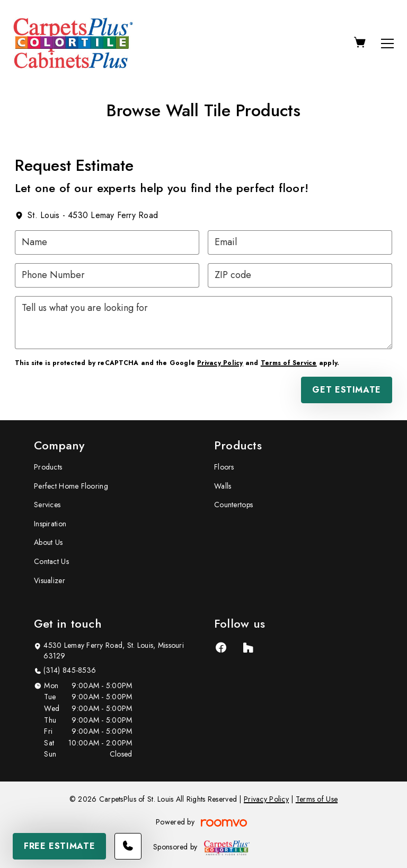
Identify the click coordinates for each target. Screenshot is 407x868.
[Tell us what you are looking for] (203, 323)
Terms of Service (289, 363)
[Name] (107, 242)
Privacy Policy (220, 363)
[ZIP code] (300, 275)
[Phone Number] (107, 275)
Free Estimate (59, 846)
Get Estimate (347, 390)
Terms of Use (317, 799)
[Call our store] (128, 846)
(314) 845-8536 (70, 670)
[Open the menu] (387, 44)
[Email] (300, 242)
